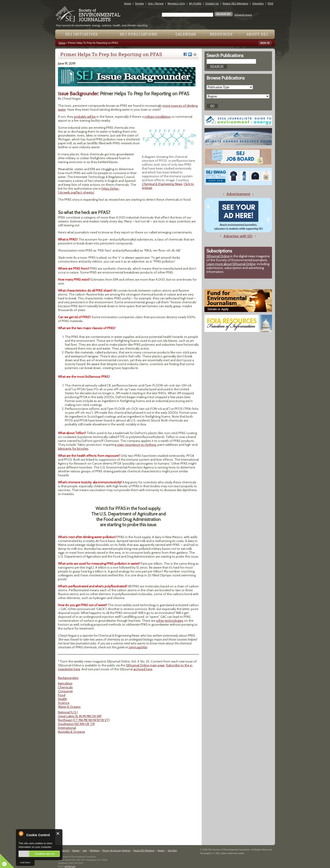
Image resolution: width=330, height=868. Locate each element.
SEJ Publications (139, 34)
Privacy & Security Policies (116, 850)
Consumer (65, 691)
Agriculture (65, 683)
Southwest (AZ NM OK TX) (76, 724)
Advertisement (238, 194)
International (67, 728)
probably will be (85, 117)
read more (25, 862)
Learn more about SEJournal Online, (231, 264)
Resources (221, 34)
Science (64, 703)
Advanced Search (243, 15)
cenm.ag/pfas (138, 647)
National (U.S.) (68, 712)
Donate (140, 3)
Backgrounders (68, 678)
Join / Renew (156, 3)
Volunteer (258, 3)
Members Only (176, 3)
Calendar (186, 34)
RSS (271, 3)
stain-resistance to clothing (137, 445)
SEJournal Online (218, 256)
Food (62, 695)
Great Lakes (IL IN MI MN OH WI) (80, 716)
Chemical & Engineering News (162, 184)
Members (95, 850)
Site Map (172, 850)
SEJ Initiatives (82, 34)
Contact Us (212, 3)
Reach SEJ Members (235, 3)
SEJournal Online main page (145, 665)
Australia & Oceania (71, 732)
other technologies (170, 621)
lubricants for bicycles (73, 449)
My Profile (195, 3)
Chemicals (65, 687)
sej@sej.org (70, 866)
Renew (161, 850)
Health (63, 699)
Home (128, 3)
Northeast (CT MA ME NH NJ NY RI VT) (84, 720)
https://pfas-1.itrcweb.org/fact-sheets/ (89, 190)
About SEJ (257, 34)
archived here (143, 669)
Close (58, 834)
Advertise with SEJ (238, 236)
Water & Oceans (69, 707)
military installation (158, 117)
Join (85, 850)
